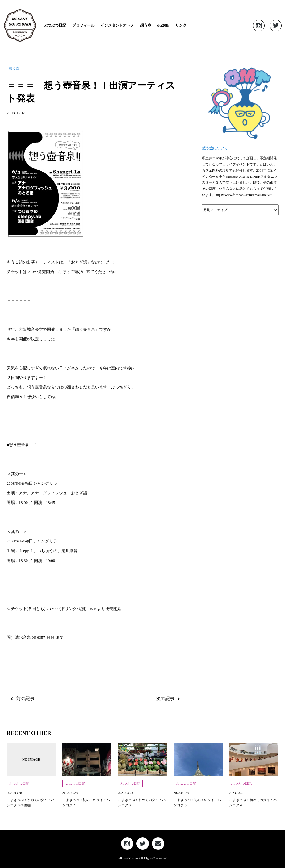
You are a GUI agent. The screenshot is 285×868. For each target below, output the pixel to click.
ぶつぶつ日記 (55, 25)
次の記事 (165, 699)
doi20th (163, 25)
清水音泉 (23, 637)
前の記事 (25, 699)
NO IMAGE (31, 759)
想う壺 (146, 25)
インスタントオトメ (117, 25)
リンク (181, 25)
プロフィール (83, 25)
